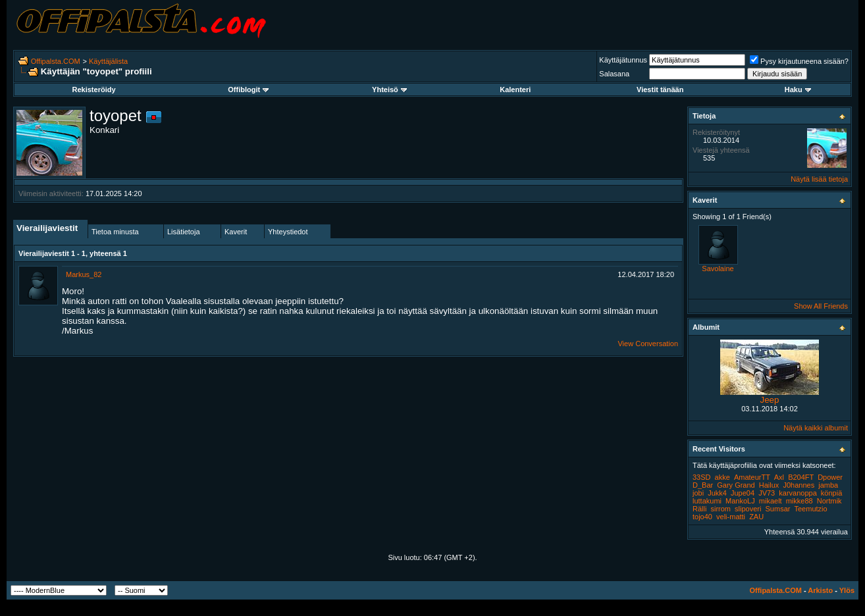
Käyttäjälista (108, 61)
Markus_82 (84, 274)
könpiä (831, 493)
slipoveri (748, 509)
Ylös (847, 590)
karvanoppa (798, 493)
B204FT (801, 477)
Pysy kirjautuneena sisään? (799, 61)
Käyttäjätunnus (623, 60)
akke (722, 477)
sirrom (721, 509)
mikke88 (799, 501)
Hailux (769, 485)
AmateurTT (752, 477)
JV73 (767, 493)
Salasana (614, 74)
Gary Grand (736, 485)
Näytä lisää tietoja (819, 179)
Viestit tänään (660, 90)
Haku (798, 90)
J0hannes (799, 485)
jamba (828, 485)
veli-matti (731, 517)
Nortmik (829, 501)
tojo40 (702, 517)
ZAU (756, 517)
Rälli (699, 509)
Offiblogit (248, 90)
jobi (698, 493)
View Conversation (648, 344)
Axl (779, 477)
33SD (702, 477)
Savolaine (718, 269)
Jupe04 (743, 493)
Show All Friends (821, 306)
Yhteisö (389, 90)
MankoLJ (740, 501)
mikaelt (771, 501)
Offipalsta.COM (56, 61)
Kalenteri (515, 90)
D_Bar (703, 485)
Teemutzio (810, 509)
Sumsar (778, 509)
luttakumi (707, 501)
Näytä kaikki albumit (816, 428)
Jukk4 (717, 493)
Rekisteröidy (94, 90)
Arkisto (820, 590)
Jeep (770, 400)
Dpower (830, 477)
